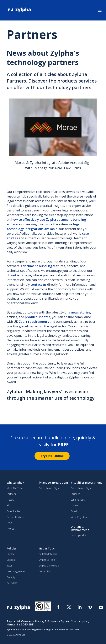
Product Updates (15, 517)
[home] (17, 9)
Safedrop (76, 511)
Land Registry (78, 500)
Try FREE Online (52, 456)
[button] (100, 10)
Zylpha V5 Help (47, 560)
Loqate (74, 506)
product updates (38, 317)
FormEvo (75, 494)
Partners (11, 494)
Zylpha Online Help (49, 566)
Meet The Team (15, 488)
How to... (11, 529)
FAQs (9, 523)
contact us (38, 285)
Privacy (10, 554)
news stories (81, 312)
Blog (9, 506)
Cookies (11, 560)
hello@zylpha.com (48, 554)
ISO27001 (12, 583)
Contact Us (44, 572)
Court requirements (34, 322)
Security (11, 577)
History (10, 500)
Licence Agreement (17, 572)
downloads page (19, 275)
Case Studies (13, 511)
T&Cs (10, 566)
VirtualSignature (79, 517)
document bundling (37, 266)
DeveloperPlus (79, 536)
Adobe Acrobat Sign (49, 488)
